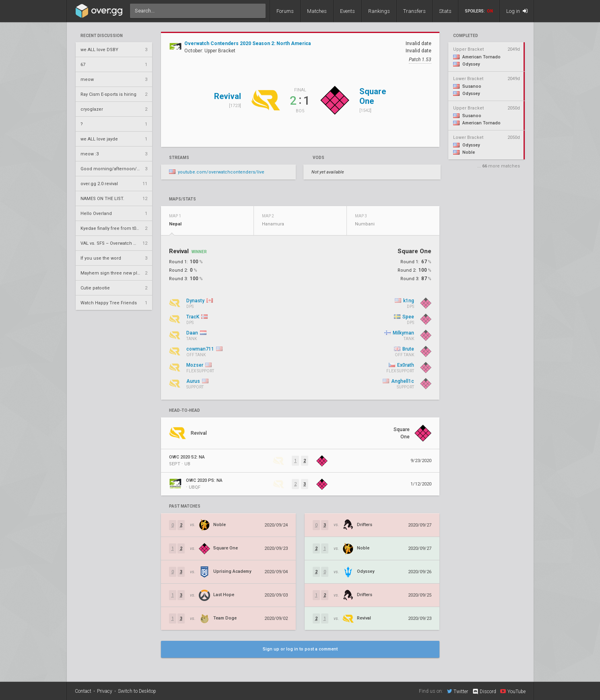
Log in (517, 11)
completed (466, 36)
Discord (484, 692)
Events (347, 11)
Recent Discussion (102, 36)
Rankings (379, 11)
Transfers (414, 11)
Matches (317, 11)
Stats (445, 11)
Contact (83, 691)
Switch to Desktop (137, 691)
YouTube (513, 691)
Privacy (105, 691)
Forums (285, 11)
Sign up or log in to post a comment (300, 649)
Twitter (458, 691)
